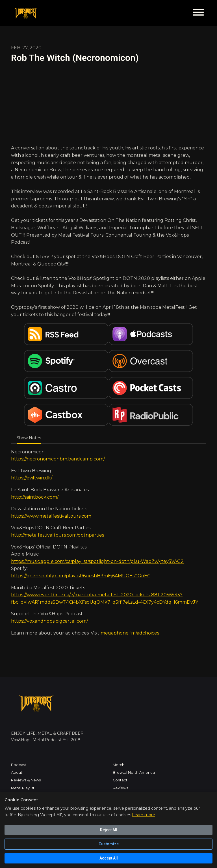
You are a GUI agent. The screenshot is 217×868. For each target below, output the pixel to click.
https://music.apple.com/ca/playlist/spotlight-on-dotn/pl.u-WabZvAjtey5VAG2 (97, 561)
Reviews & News (26, 780)
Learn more (144, 815)
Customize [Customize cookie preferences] (109, 844)
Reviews (120, 788)
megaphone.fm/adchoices (130, 633)
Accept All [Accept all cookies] (109, 858)
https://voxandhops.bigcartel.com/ (49, 621)
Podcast (19, 765)
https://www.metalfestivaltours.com (51, 516)
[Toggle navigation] (198, 13)
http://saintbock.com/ (35, 497)
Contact (120, 780)
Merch (119, 765)
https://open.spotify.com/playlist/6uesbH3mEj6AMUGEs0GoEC (81, 576)
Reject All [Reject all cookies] (109, 830)
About (17, 772)
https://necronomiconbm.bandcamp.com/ (58, 459)
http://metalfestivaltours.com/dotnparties (57, 535)
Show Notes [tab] (29, 438)
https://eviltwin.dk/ (32, 478)
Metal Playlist (23, 788)
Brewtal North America (134, 772)
